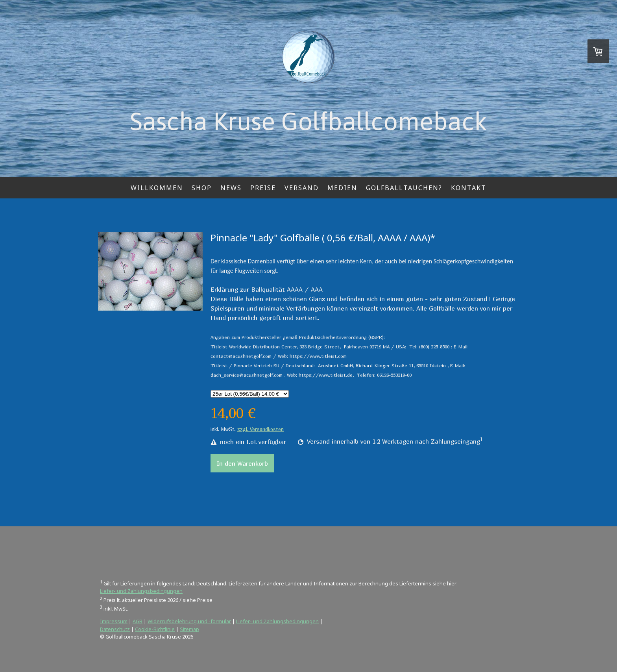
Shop (202, 188)
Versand (302, 188)
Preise (263, 188)
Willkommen (157, 188)
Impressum (114, 621)
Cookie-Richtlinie (155, 629)
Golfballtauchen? (404, 188)
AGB (138, 621)
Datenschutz (115, 629)
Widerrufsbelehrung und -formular (189, 621)
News (231, 188)
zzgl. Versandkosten (260, 429)
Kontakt (469, 188)
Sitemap (189, 629)
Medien (342, 188)
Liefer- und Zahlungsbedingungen (141, 591)
